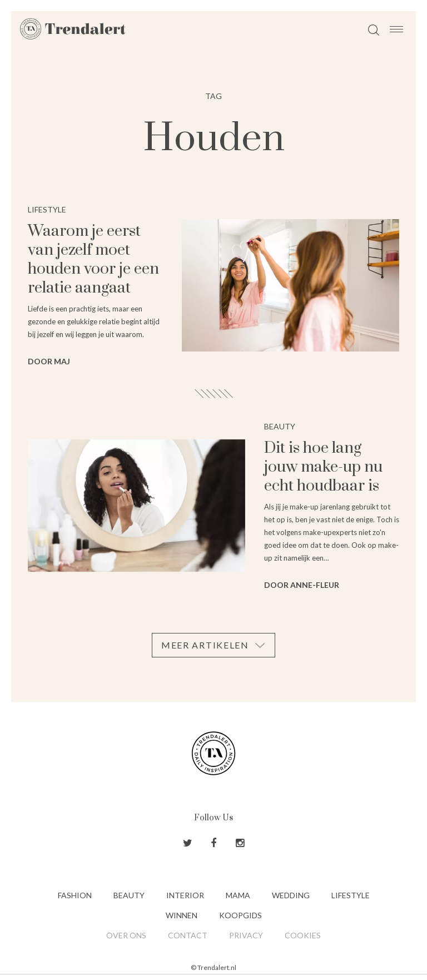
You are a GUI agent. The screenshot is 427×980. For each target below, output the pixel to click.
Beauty (129, 895)
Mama (238, 895)
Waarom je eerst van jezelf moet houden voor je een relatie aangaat (93, 259)
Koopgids (240, 915)
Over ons (126, 935)
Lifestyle (351, 895)
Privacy (246, 935)
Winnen (182, 915)
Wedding (291, 895)
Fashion (75, 895)
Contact (188, 935)
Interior (185, 895)
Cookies (303, 935)
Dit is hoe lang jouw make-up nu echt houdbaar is (323, 467)
